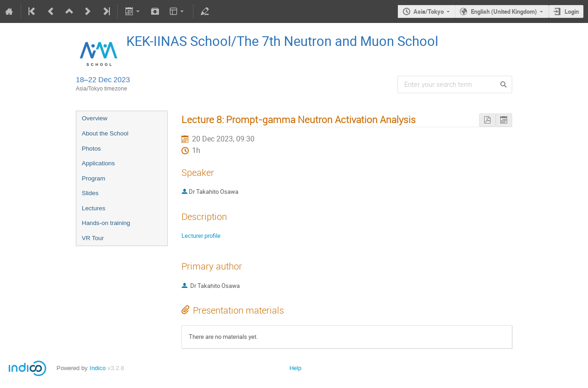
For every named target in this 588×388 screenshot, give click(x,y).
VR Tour (93, 238)
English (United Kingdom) (504, 11)
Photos (91, 149)
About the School (105, 133)
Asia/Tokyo (429, 11)
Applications (98, 163)
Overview (95, 118)
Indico (98, 368)
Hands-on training (106, 223)
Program (93, 178)
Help (295, 368)
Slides (90, 193)
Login (572, 11)
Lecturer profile (201, 236)
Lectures (93, 208)
